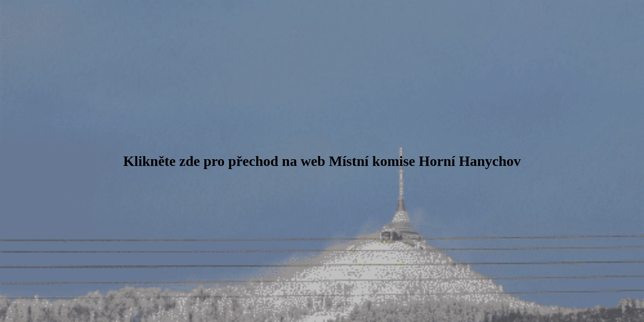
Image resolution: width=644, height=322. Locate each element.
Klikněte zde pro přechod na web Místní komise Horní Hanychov (322, 161)
